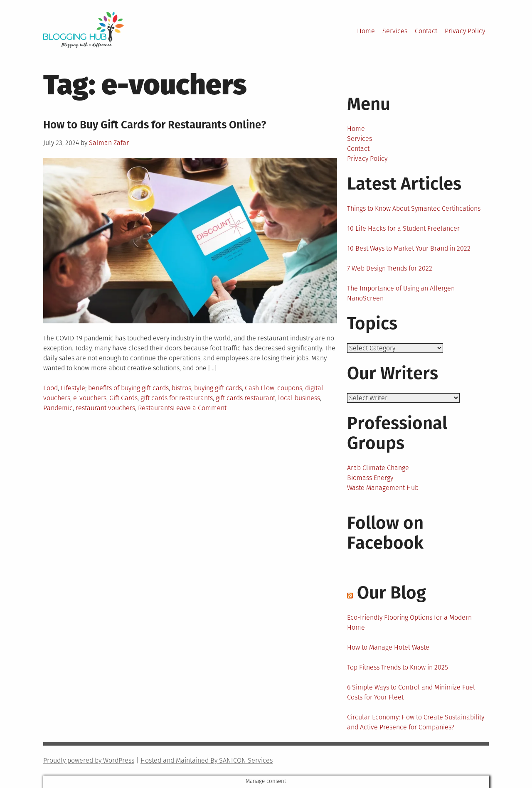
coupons (290, 388)
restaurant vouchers (105, 408)
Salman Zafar (109, 143)
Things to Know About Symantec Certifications (414, 208)
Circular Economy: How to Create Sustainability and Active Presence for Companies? (416, 722)
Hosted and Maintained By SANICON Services (207, 760)
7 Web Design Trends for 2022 (390, 268)
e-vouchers (90, 398)
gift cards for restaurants (177, 398)
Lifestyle (73, 388)
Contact (426, 31)
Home (366, 31)
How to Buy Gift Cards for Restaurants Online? (155, 125)
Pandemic (58, 408)
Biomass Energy (370, 478)
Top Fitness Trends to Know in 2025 (398, 667)
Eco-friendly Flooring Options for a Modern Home (409, 622)
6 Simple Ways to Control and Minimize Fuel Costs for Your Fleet (411, 692)
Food (50, 388)
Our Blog (392, 593)
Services (395, 31)
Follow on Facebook (385, 533)
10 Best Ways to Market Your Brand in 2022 (409, 248)
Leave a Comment (200, 408)
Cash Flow (260, 388)
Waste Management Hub (383, 488)
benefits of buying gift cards (128, 388)
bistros (181, 388)
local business (299, 398)
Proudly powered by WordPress (89, 760)
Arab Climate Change (378, 468)
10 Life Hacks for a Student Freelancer (403, 228)
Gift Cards (123, 398)
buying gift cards (218, 388)
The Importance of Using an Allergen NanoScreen (401, 293)
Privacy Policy (465, 31)
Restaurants (155, 408)
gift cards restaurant (245, 398)
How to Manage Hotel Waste (388, 647)
